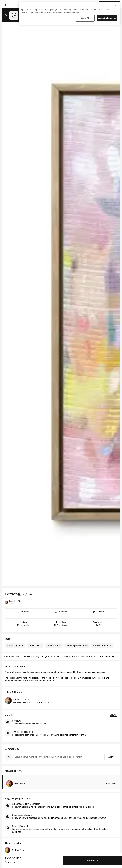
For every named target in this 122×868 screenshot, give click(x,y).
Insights (45, 656)
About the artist (88, 656)
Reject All (85, 18)
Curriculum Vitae (106, 656)
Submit (111, 757)
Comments (57, 656)
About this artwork (13, 656)
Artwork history (71, 656)
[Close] (115, 5)
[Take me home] (5, 4)
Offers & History (32, 656)
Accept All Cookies (107, 18)
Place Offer (93, 860)
